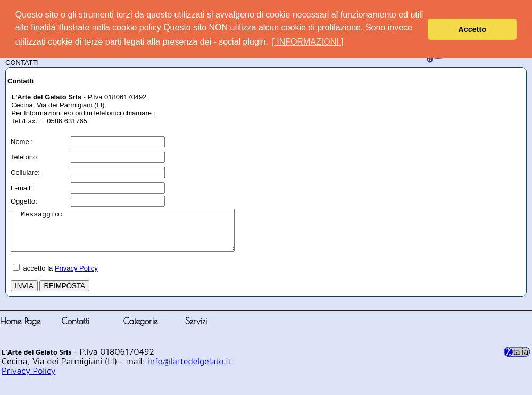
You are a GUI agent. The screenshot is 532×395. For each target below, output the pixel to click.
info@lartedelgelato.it (189, 369)
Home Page (20, 329)
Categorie (140, 329)
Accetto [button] (472, 29)
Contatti (76, 329)
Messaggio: (136, 234)
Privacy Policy (76, 276)
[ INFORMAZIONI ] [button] (307, 42)
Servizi (196, 329)
